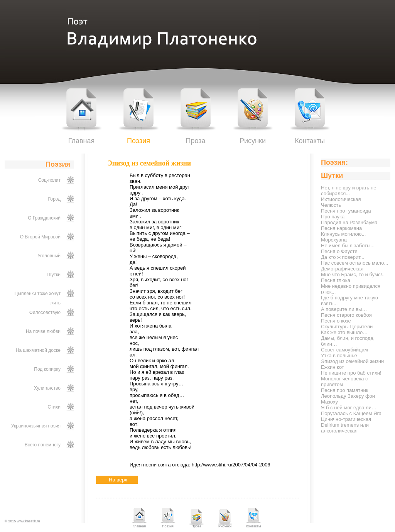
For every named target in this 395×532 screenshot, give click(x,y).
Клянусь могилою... (343, 234)
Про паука (333, 217)
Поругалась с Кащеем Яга (351, 413)
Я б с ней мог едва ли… (349, 408)
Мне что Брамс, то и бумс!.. (353, 274)
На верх (118, 480)
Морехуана (334, 240)
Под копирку (47, 369)
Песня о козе (336, 321)
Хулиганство (47, 388)
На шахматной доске (38, 350)
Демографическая (342, 269)
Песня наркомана (341, 228)
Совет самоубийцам (344, 350)
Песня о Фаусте (339, 251)
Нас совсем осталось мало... (354, 263)
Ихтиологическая (341, 199)
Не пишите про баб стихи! (351, 373)
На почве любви (43, 331)
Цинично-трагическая (346, 419)
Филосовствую (45, 312)
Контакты (310, 141)
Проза (195, 141)
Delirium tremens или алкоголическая (345, 428)
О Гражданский (44, 218)
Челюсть (331, 205)
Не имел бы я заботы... (348, 246)
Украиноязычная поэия (36, 426)
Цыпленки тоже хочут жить (37, 298)
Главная (82, 141)
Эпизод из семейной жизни (352, 361)
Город (54, 199)
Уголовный (49, 256)
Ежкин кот (333, 367)
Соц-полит (49, 180)
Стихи (54, 407)
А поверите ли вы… (344, 309)
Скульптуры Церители (347, 327)
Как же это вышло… (344, 332)
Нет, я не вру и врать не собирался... (349, 191)
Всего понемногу (43, 445)
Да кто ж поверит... (343, 257)
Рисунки (253, 141)
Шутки (54, 275)
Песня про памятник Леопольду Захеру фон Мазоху (348, 396)
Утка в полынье (339, 356)
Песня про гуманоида (346, 211)
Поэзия (138, 141)
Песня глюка (336, 280)
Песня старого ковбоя (346, 315)
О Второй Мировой (40, 237)
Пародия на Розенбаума (349, 222)
